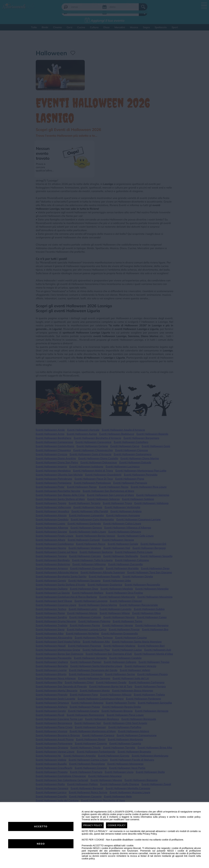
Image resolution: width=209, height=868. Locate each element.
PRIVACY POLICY (93, 825)
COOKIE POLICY (117, 825)
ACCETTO (41, 826)
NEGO (41, 844)
